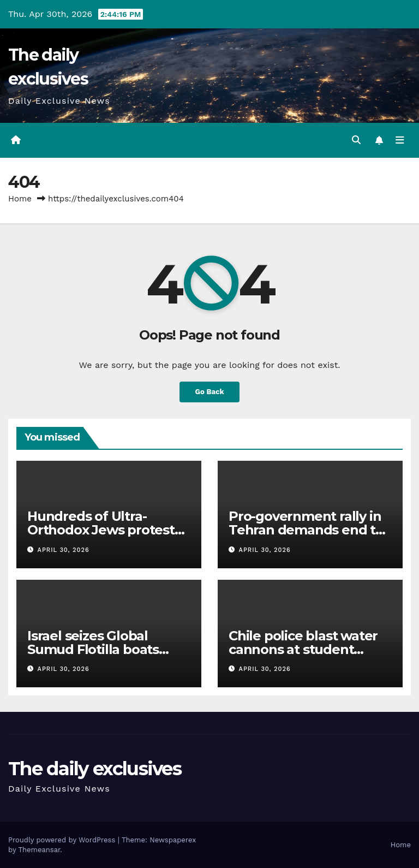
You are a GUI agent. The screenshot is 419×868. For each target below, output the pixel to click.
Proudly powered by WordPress (63, 839)
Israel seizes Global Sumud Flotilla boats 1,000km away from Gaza (107, 649)
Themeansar (39, 849)
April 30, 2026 (64, 549)
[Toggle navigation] (400, 140)
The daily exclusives (95, 769)
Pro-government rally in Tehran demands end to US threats (306, 530)
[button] (356, 140)
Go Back (209, 391)
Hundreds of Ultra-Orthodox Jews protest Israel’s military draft (101, 530)
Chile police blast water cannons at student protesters (303, 649)
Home (20, 199)
